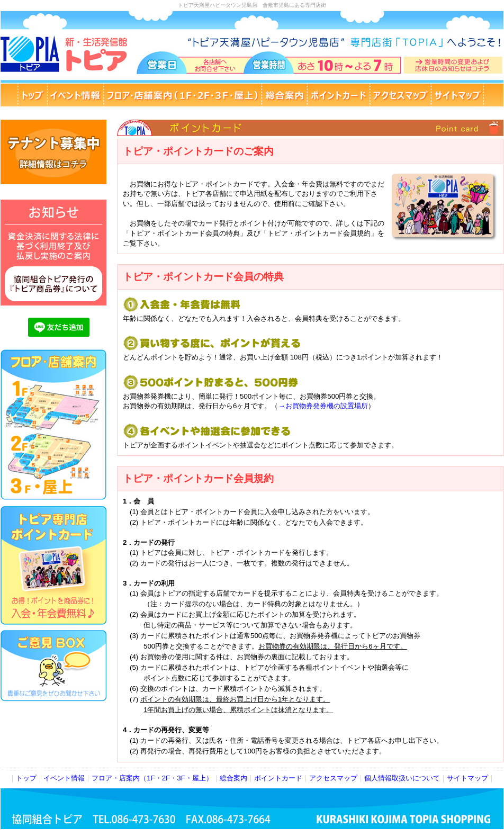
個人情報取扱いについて (402, 778)
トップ (26, 778)
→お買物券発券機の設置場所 (323, 406)
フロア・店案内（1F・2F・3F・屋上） (152, 778)
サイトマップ (467, 778)
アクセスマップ (333, 778)
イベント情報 (64, 778)
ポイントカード (278, 778)
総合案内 (233, 778)
